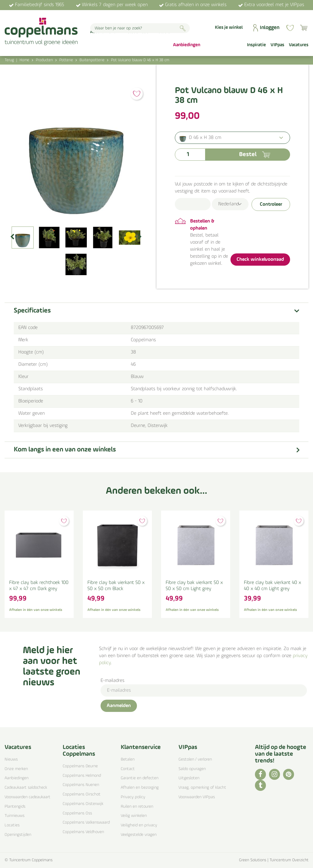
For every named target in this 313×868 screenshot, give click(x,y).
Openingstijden (18, 835)
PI (289, 774)
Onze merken (16, 769)
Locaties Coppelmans (79, 751)
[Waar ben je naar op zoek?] (140, 28)
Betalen (128, 760)
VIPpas (188, 747)
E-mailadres (112, 681)
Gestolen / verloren (195, 760)
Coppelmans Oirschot (82, 794)
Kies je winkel (229, 28)
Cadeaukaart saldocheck (26, 788)
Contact (128, 769)
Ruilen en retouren (137, 807)
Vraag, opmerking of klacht (202, 788)
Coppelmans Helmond (82, 776)
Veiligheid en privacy (139, 825)
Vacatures (18, 747)
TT (260, 785)
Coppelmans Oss (77, 813)
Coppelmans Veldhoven (83, 832)
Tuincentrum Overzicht (289, 860)
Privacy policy (133, 797)
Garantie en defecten (140, 778)
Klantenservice (141, 747)
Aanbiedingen (17, 778)
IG (274, 774)
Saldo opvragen (192, 769)
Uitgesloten (189, 778)
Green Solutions (253, 860)
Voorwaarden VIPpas (197, 797)
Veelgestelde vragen (139, 835)
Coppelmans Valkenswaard (86, 823)
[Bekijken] (304, 28)
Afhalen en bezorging (140, 788)
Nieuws (11, 760)
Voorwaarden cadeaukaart (28, 797)
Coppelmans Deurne (80, 766)
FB (260, 774)
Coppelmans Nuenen (81, 785)
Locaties (12, 825)
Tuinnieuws (15, 816)
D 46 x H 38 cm (205, 138)
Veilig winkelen (134, 816)
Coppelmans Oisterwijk (83, 804)
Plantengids (15, 807)
